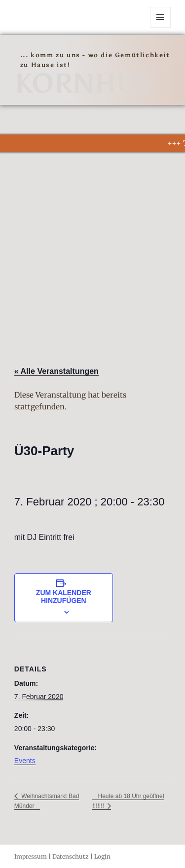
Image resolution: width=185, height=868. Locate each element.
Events (25, 761)
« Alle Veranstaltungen (56, 371)
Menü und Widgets (161, 27)
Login (102, 856)
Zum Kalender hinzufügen (64, 597)
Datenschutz (71, 856)
